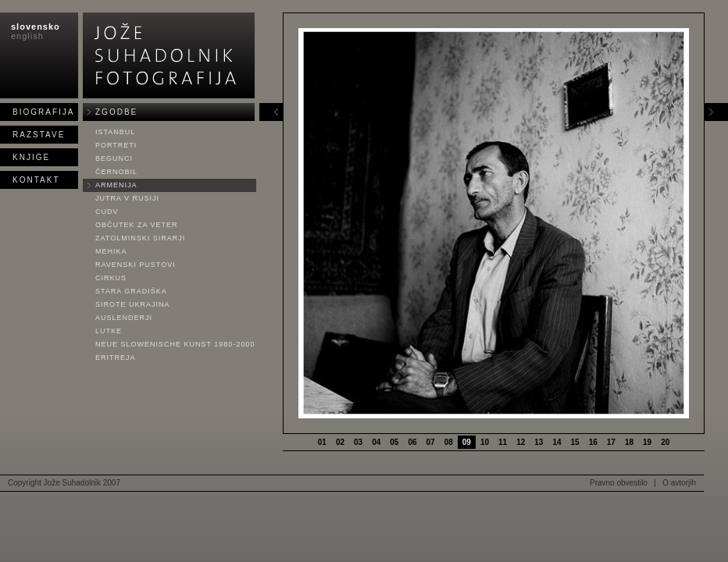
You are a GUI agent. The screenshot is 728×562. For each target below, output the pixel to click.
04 (376, 442)
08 (449, 442)
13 (539, 442)
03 (358, 442)
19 (647, 442)
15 (575, 442)
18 (629, 442)
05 (394, 442)
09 (467, 442)
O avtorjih (679, 483)
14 (557, 442)
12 (521, 442)
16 (593, 442)
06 (412, 442)
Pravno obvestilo (619, 483)
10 (485, 442)
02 (340, 442)
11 (503, 442)
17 (611, 442)
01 (322, 442)
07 (431, 442)
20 (665, 442)
